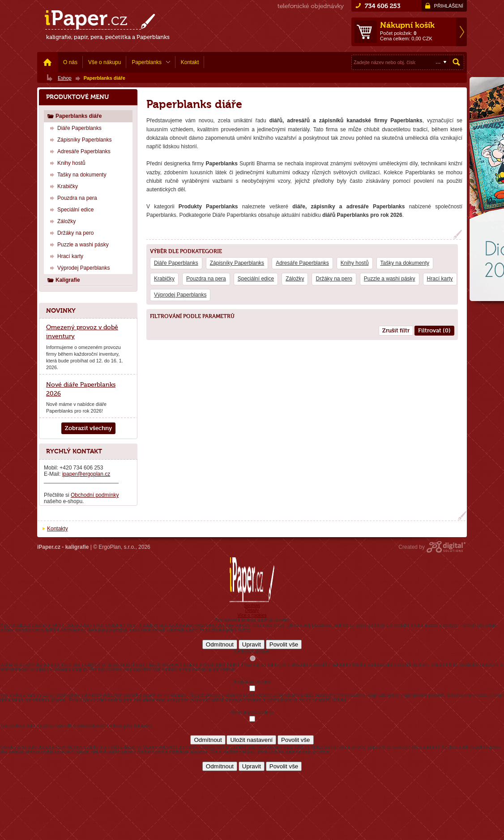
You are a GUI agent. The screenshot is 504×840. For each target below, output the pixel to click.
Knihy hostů (355, 263)
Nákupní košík (407, 25)
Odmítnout (220, 644)
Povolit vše (284, 644)
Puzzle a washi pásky (390, 279)
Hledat (457, 62)
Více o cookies (252, 615)
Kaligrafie (64, 280)
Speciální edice (256, 279)
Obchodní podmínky (95, 495)
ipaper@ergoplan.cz (86, 474)
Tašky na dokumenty (405, 263)
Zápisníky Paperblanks (237, 263)
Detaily (252, 610)
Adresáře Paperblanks (302, 263)
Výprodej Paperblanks (180, 295)
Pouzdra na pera (206, 279)
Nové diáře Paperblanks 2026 (81, 389)
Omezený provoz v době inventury (82, 332)
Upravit (252, 644)
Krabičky (164, 279)
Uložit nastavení (251, 740)
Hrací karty (440, 279)
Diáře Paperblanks (176, 263)
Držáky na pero (334, 279)
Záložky (295, 279)
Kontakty (58, 529)
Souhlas (252, 605)
